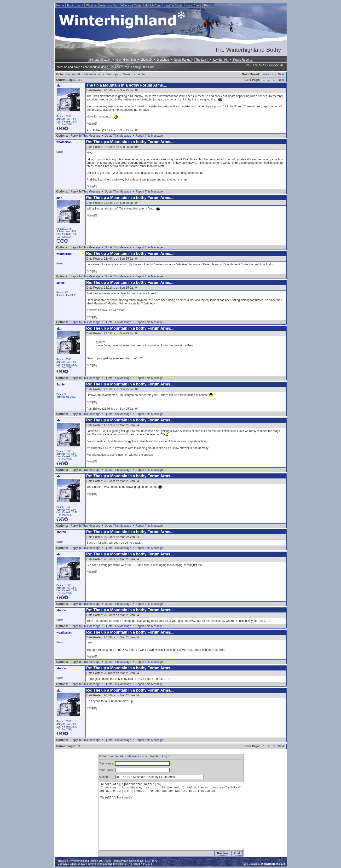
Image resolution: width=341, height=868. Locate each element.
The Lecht (202, 60)
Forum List (73, 74)
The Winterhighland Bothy (248, 50)
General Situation (100, 60)
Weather (92, 6)
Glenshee (163, 60)
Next (281, 74)
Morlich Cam (153, 6)
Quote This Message (118, 136)
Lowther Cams (174, 6)
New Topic (112, 74)
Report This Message (149, 136)
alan (59, 86)
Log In (141, 74)
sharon (61, 532)
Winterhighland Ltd (273, 864)
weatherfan (64, 142)
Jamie (61, 283)
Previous (268, 74)
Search (128, 74)
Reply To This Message (85, 136)
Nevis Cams (194, 6)
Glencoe (146, 60)
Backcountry (75, 6)
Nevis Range (182, 60)
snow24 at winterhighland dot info (97, 864)
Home (61, 6)
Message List (93, 74)
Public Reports (243, 60)
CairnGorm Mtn (126, 60)
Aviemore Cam (110, 6)
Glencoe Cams (132, 6)
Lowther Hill (221, 60)
